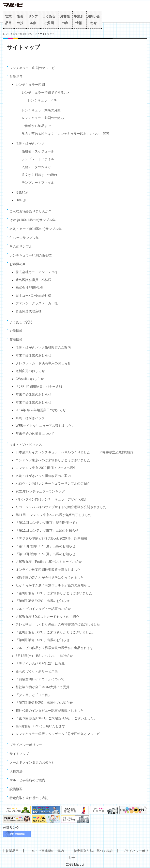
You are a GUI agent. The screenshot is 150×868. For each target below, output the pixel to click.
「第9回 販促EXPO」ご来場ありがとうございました (54, 593)
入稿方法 (16, 771)
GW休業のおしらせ (30, 379)
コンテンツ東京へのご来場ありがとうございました (53, 460)
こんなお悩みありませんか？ (31, 211)
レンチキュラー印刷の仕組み (43, 118)
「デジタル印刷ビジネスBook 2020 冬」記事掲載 (51, 538)
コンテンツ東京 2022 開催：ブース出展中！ (48, 468)
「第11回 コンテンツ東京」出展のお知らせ (47, 531)
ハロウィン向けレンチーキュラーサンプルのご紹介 (53, 483)
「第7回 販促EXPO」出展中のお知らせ (44, 703)
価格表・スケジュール (38, 151)
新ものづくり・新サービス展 (37, 671)
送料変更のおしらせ (30, 371)
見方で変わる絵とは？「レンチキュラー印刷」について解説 (65, 134)
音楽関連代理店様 (29, 311)
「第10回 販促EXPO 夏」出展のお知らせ (46, 554)
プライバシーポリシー (26, 745)
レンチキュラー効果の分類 (41, 110)
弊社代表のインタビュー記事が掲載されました (50, 711)
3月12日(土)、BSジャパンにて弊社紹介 (44, 656)
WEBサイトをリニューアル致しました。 (45, 426)
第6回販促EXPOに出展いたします (40, 726)
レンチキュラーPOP (43, 100)
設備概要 (16, 789)
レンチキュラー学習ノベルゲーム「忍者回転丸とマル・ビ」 (59, 734)
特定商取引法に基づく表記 (29, 798)
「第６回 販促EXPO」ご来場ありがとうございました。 (56, 718)
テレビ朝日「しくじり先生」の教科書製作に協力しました (58, 624)
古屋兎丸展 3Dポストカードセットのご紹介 (47, 617)
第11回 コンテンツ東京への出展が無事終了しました (54, 515)
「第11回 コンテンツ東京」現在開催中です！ (49, 523)
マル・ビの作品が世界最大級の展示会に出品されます (55, 648)
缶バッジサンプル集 (24, 238)
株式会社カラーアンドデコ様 (37, 272)
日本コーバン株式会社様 (33, 296)
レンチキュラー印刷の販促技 (31, 255)
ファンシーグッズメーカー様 (37, 303)
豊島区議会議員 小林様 (33, 280)
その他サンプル (21, 246)
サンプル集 (33, 20)
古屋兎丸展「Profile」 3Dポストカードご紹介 (49, 562)
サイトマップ (19, 754)
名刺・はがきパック (30, 143)
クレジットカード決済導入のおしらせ (43, 363)
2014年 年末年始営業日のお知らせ (41, 410)
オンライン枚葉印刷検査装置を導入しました (48, 570)
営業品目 (8, 20)
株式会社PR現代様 (29, 288)
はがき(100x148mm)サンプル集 (33, 220)
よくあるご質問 (49, 20)
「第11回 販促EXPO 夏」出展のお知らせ (46, 546)
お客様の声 (65, 20)
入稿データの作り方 (36, 167)
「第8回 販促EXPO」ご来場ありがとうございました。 (56, 632)
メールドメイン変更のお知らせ (32, 762)
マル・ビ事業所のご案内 (27, 780)
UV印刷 (21, 200)
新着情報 (16, 340)
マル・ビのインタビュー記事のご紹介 (43, 609)
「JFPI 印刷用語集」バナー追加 (39, 387)
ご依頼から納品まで (36, 126)
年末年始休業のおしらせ (33, 355)
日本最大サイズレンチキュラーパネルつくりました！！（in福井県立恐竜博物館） (75, 452)
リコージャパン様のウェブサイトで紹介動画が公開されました (61, 507)
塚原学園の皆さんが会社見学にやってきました (50, 578)
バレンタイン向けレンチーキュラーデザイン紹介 (51, 499)
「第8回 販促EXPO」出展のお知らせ (43, 640)
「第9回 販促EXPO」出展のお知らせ (43, 601)
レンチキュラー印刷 (30, 85)
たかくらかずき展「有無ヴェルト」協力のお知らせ (53, 585)
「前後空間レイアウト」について (40, 679)
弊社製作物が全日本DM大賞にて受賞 (42, 687)
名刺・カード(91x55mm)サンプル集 (36, 229)
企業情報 (16, 331)
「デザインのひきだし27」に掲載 (40, 664)
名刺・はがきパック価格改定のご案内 (43, 347)
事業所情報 (79, 20)
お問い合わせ (93, 20)
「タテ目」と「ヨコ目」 (33, 695)
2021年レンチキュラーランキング (40, 491)
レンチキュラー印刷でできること (46, 93)
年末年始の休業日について (35, 434)
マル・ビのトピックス (26, 445)
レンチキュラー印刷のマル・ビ (20, 34)
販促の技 (20, 20)
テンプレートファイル (38, 159)
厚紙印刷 (22, 193)
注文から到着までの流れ (40, 175)
